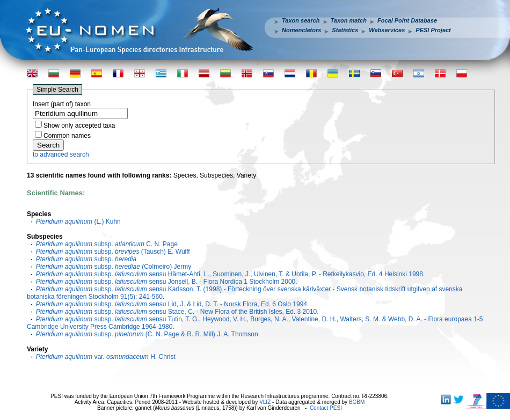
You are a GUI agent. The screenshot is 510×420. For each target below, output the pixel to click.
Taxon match (349, 20)
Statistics (345, 30)
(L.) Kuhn (78, 222)
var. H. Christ (106, 357)
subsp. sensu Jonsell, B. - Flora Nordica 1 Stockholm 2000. (167, 282)
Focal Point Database (407, 20)
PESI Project (433, 30)
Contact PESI (326, 408)
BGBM (357, 402)
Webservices (387, 30)
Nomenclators (301, 30)
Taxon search (301, 20)
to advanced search (61, 154)
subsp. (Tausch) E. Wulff (113, 252)
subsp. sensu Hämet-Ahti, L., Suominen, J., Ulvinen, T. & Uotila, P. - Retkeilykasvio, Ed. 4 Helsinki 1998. (231, 274)
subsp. (86, 259)
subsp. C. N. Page (107, 244)
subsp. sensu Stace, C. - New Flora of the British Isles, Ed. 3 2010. (177, 312)
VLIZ (265, 402)
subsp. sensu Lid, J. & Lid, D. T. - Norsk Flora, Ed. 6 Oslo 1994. (173, 304)
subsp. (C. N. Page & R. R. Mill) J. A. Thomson (147, 334)
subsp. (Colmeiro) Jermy (114, 267)
